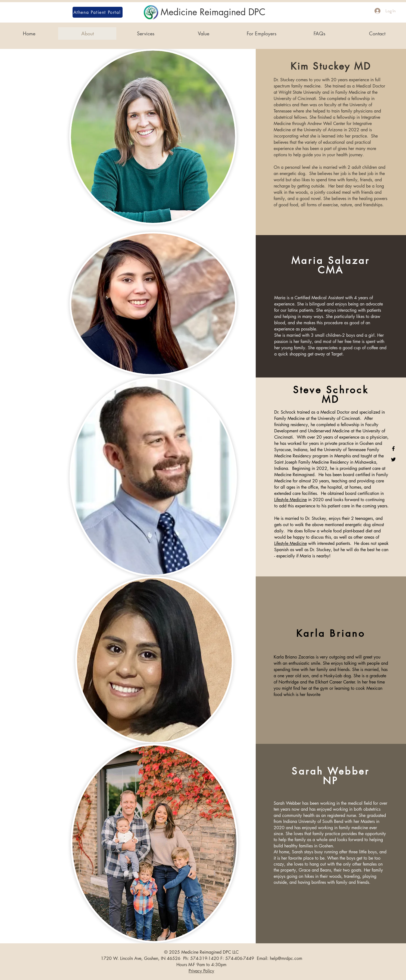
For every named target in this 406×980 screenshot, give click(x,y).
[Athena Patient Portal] (98, 12)
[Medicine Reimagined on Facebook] (393, 449)
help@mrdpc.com (286, 958)
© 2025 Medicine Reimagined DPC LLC (201, 952)
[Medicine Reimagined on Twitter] (393, 459)
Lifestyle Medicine (291, 500)
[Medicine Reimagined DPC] (203, 12)
